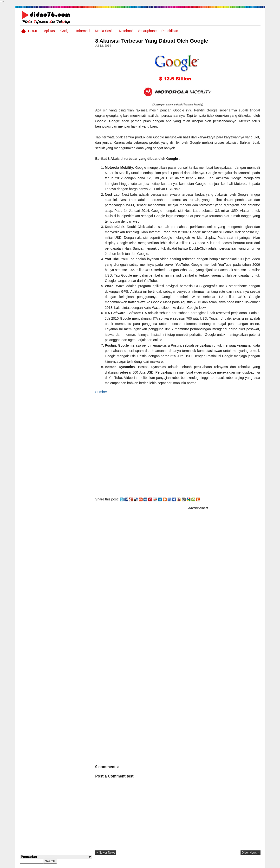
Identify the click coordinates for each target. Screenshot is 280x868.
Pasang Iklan (187, 864)
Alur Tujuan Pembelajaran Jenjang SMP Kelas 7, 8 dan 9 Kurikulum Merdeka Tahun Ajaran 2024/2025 (65, 202)
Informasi (83, 31)
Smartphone (147, 31)
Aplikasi (50, 31)
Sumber (103, 392)
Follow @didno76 (33, 281)
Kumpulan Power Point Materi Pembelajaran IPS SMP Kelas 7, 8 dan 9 (64, 163)
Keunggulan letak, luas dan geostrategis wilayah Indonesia (65, 181)
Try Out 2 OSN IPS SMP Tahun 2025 (63, 257)
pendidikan (170, 31)
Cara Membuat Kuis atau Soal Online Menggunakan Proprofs (65, 241)
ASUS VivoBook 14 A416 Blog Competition (64, 221)
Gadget (66, 31)
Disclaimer (252, 864)
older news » (251, 853)
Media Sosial (104, 31)
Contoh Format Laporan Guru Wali (62, 142)
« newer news (107, 853)
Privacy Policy (231, 864)
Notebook (126, 31)
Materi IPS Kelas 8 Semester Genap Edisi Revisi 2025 (61, 126)
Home (33, 31)
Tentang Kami (209, 864)
